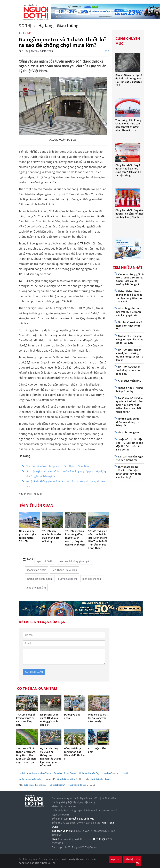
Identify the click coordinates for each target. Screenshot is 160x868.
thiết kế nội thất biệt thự (35, 785)
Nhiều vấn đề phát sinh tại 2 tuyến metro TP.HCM (27, 536)
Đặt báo (116, 859)
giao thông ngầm (36, 588)
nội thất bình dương (101, 779)
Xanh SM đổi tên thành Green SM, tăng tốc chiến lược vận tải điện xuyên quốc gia (26, 755)
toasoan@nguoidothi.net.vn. (76, 839)
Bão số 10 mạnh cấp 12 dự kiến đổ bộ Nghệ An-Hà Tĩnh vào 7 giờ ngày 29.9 (129, 80)
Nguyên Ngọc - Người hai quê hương (130, 389)
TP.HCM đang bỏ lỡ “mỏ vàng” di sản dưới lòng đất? (26, 720)
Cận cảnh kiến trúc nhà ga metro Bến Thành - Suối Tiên (57, 466)
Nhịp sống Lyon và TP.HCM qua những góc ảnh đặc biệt (49, 720)
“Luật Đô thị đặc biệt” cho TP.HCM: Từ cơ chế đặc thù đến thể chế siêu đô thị (130, 444)
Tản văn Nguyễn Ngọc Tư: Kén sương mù (130, 458)
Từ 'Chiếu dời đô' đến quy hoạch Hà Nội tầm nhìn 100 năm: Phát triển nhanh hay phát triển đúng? (129, 405)
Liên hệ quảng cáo (133, 861)
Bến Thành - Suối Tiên (64, 570)
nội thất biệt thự (57, 785)
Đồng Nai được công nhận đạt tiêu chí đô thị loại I (75, 754)
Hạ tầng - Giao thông (58, 25)
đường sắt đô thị (67, 579)
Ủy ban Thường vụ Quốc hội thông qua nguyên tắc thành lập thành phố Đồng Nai (50, 757)
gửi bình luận (34, 672)
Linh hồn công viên (129, 432)
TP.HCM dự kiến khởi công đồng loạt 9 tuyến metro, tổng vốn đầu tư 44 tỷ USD (75, 538)
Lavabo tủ (107, 773)
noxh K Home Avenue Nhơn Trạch (35, 773)
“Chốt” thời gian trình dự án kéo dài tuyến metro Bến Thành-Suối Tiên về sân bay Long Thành (98, 539)
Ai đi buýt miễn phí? (130, 381)
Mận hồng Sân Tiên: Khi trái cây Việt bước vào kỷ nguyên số (129, 312)
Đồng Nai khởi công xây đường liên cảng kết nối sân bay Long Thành (129, 214)
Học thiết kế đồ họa (77, 785)
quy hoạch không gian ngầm (75, 561)
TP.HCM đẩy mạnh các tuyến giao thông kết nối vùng (51, 536)
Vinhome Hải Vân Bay (89, 773)
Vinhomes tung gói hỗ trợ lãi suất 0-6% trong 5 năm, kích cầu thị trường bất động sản (130, 279)
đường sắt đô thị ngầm (40, 579)
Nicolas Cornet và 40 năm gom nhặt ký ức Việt (129, 326)
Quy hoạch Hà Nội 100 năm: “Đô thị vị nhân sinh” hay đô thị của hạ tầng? (129, 472)
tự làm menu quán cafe (30, 779)
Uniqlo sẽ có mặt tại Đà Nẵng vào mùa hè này (98, 718)
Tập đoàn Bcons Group (65, 773)
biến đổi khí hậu (92, 579)
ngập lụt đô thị (45, 561)
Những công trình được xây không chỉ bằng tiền (128, 422)
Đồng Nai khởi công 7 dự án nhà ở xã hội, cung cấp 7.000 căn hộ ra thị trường (128, 170)
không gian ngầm (36, 570)
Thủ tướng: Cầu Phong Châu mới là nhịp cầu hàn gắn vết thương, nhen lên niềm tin (129, 125)
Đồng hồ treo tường (66, 779)
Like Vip (125, 773)
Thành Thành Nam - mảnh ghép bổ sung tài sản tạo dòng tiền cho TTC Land (130, 296)
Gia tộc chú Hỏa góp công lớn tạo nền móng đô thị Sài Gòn (130, 339)
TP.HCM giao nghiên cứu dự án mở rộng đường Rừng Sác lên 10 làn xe (130, 355)
